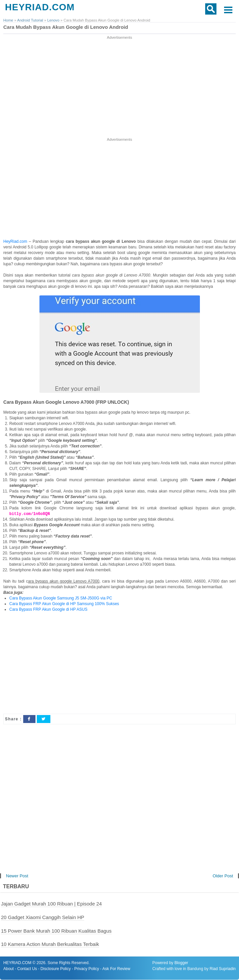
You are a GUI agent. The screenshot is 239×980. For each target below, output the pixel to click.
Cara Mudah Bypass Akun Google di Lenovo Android (66, 27)
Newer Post (17, 876)
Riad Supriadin (223, 969)
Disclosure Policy (56, 969)
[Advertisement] (120, 87)
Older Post (223, 876)
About (8, 969)
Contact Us (27, 969)
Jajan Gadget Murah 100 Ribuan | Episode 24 (51, 904)
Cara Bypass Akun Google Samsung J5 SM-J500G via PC (61, 598)
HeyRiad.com (15, 241)
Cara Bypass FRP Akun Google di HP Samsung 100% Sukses (64, 604)
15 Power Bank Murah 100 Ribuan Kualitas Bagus (56, 931)
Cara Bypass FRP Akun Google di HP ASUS (48, 610)
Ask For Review (116, 969)
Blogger (181, 963)
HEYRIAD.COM (40, 7)
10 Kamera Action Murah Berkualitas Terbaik (50, 944)
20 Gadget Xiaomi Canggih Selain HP (43, 918)
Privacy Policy (87, 969)
